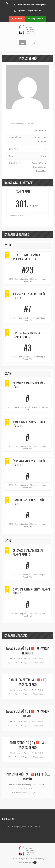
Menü (22, 43)
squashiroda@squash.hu (29, 10)
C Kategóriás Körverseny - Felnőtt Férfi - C (27, 335)
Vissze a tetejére (28, 863)
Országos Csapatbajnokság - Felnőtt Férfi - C (29, 552)
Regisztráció (36, 19)
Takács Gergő (15, 648)
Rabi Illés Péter (19, 680)
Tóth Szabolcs (19, 743)
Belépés (17, 19)
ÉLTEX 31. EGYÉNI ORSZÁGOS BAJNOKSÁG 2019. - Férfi (27, 257)
